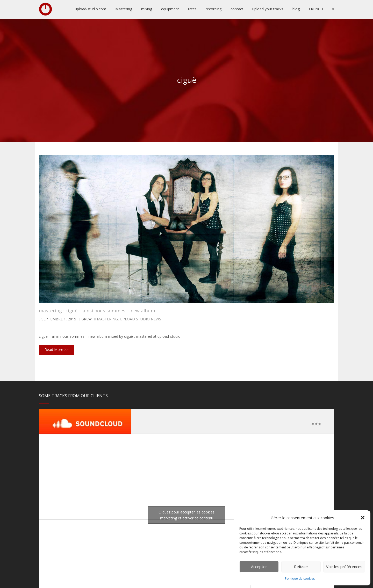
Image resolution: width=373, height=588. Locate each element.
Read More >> (56, 350)
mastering (107, 319)
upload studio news (141, 319)
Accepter (259, 567)
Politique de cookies (300, 579)
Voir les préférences (344, 567)
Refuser (301, 567)
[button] (363, 518)
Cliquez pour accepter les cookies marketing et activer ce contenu (187, 515)
